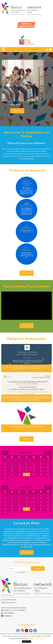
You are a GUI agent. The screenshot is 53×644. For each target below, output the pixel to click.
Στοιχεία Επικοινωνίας (9, 600)
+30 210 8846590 (8, 613)
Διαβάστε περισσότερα (36, 639)
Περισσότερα (17, 111)
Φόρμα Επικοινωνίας (8, 602)
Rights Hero (15, 105)
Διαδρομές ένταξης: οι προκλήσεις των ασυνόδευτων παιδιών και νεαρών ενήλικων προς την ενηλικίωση (26, 367)
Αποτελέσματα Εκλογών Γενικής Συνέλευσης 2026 (27, 427)
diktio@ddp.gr (7, 616)
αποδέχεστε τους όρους (30, 572)
